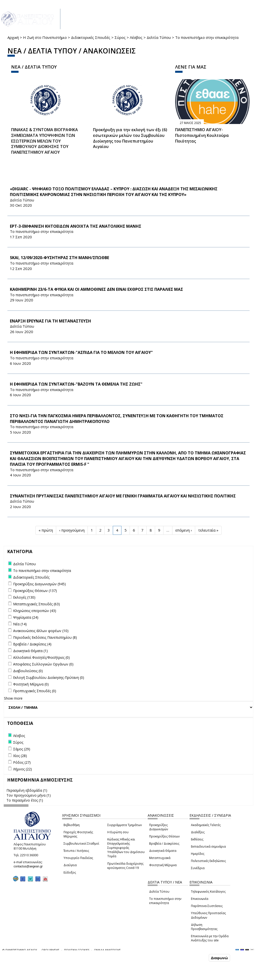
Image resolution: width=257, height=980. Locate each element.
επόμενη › (184, 530)
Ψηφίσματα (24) (26, 617)
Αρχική (13, 37)
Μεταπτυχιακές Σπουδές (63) (36, 604)
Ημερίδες (198, 854)
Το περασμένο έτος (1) (25, 800)
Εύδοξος (70, 872)
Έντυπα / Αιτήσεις (76, 851)
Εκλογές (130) (24, 597)
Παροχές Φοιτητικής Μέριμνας (78, 834)
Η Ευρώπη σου (118, 832)
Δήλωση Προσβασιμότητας (204, 927)
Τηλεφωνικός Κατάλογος (208, 892)
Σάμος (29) (22, 749)
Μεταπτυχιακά (160, 858)
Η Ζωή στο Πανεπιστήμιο (45, 37)
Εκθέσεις (197, 839)
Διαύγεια (70, 865)
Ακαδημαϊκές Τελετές (206, 825)
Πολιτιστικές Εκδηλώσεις (208, 861)
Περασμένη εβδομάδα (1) (27, 790)
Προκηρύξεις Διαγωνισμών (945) (39, 584)
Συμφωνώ (197, 958)
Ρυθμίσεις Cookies (43, 976)
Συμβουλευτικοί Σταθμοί (81, 844)
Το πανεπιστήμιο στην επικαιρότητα (165, 901)
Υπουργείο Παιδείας (78, 858)
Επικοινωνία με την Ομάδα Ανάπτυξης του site (210, 938)
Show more (13, 698)
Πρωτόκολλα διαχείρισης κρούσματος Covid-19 (125, 866)
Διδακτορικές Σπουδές (91, 37)
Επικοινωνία (200, 899)
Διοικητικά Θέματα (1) (30, 651)
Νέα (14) (20, 624)
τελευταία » (208, 530)
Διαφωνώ (220, 958)
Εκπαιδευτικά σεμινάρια (208, 846)
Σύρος (120, 37)
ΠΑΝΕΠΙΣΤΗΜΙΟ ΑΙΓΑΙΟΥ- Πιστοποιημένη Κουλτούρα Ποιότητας (202, 135)
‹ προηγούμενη (72, 530)
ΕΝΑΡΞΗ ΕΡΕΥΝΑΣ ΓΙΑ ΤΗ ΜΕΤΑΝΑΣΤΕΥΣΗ (50, 321)
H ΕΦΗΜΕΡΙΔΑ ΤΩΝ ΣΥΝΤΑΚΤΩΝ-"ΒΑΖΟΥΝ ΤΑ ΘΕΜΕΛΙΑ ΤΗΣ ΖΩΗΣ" (76, 384)
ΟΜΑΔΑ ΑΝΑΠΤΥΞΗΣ (107, 950)
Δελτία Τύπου (159, 37)
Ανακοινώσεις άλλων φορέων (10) (41, 631)
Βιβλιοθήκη (72, 825)
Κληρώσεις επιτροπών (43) (35, 611)
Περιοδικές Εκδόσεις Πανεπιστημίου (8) (45, 637)
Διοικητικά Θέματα (163, 851)
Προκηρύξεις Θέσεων (164, 836)
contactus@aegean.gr (30, 866)
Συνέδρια (198, 868)
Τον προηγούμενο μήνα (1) (29, 795)
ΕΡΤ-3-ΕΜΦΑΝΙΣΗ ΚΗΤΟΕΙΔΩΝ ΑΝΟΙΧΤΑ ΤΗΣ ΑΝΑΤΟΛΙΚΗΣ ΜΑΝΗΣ (76, 226)
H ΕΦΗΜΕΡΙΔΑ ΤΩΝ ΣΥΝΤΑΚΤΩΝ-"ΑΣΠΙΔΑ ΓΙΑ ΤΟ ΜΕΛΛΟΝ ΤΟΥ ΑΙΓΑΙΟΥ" (81, 352)
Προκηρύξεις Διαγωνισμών (159, 827)
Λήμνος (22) (23, 769)
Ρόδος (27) (22, 762)
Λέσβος (136, 37)
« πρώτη (46, 530)
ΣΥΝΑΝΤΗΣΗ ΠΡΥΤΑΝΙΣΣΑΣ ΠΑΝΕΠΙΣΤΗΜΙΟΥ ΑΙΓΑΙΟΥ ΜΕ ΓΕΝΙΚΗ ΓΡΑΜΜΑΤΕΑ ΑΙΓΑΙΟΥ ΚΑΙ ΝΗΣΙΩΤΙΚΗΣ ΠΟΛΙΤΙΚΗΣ (123, 496)
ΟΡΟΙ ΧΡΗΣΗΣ (50, 950)
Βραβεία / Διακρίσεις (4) (32, 644)
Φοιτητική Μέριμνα (163, 865)
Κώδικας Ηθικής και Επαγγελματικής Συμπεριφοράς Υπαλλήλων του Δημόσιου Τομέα (126, 848)
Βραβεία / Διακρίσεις (164, 844)
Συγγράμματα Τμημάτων (125, 825)
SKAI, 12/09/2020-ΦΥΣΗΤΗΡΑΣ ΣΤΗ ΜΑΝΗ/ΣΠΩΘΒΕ (59, 258)
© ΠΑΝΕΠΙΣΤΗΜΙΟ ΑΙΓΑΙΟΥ (20, 950)
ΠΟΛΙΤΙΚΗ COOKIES (77, 950)
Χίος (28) (20, 756)
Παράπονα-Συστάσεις (207, 906)
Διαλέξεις (198, 832)
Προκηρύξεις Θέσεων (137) (35, 591)
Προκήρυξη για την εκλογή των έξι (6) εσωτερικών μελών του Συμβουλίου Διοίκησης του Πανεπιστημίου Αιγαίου (130, 138)
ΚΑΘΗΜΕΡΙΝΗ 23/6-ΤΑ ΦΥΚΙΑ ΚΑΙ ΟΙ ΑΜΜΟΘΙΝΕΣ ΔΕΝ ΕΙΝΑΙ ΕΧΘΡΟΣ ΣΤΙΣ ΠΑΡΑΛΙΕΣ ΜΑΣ (96, 289)
